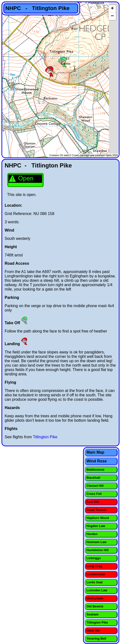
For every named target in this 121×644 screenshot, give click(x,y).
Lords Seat (95, 582)
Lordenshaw (96, 574)
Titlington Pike (45, 437)
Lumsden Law (97, 590)
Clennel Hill (95, 486)
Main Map (95, 452)
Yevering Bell (96, 639)
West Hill (93, 630)
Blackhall (93, 478)
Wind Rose (97, 461)
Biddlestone (95, 470)
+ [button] (112, 9)
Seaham (92, 614)
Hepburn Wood (98, 518)
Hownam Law (97, 542)
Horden (92, 534)
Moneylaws (95, 598)
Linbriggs (94, 558)
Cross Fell (94, 494)
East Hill (93, 502)
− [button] (112, 16)
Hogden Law (96, 526)
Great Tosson (97, 510)
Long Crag (94, 566)
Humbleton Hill (97, 550)
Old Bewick (95, 606)
